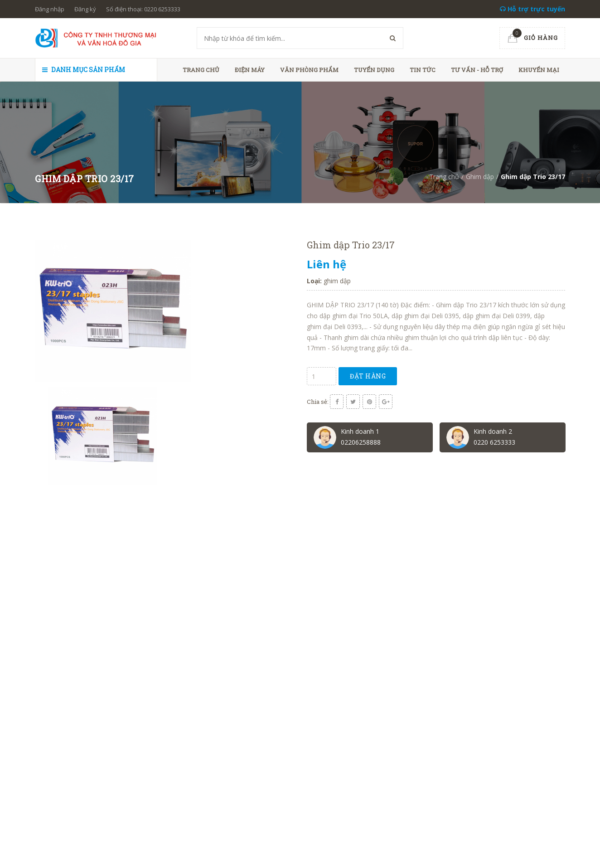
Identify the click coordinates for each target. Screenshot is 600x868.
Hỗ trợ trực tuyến (532, 9)
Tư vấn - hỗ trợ (477, 70)
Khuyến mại (539, 70)
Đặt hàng (368, 376)
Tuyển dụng (374, 70)
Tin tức (423, 70)
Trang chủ (201, 70)
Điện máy (250, 70)
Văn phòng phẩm (309, 70)
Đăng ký (85, 9)
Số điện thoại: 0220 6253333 (143, 9)
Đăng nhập (50, 9)
